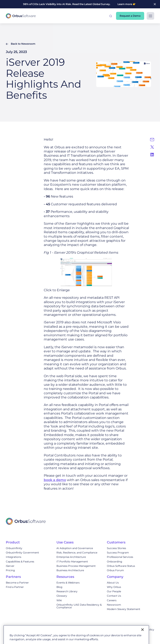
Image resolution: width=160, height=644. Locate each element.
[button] (111, 16)
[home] (21, 16)
